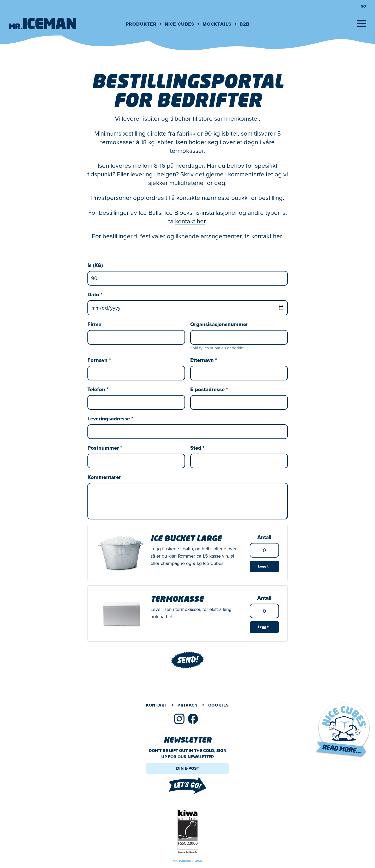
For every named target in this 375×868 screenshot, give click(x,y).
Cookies (219, 705)
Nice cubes (180, 24)
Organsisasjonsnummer (219, 324)
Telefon (98, 389)
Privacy (188, 705)
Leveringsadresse (110, 419)
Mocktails (217, 24)
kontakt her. (267, 236)
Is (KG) (95, 265)
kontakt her (190, 221)
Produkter (141, 24)
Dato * (95, 294)
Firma (94, 324)
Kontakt (157, 705)
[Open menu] (361, 24)
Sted (197, 448)
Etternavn (204, 360)
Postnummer (105, 448)
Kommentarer (104, 477)
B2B (245, 24)
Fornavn (99, 360)
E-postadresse (209, 389)
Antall (264, 537)
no (363, 7)
